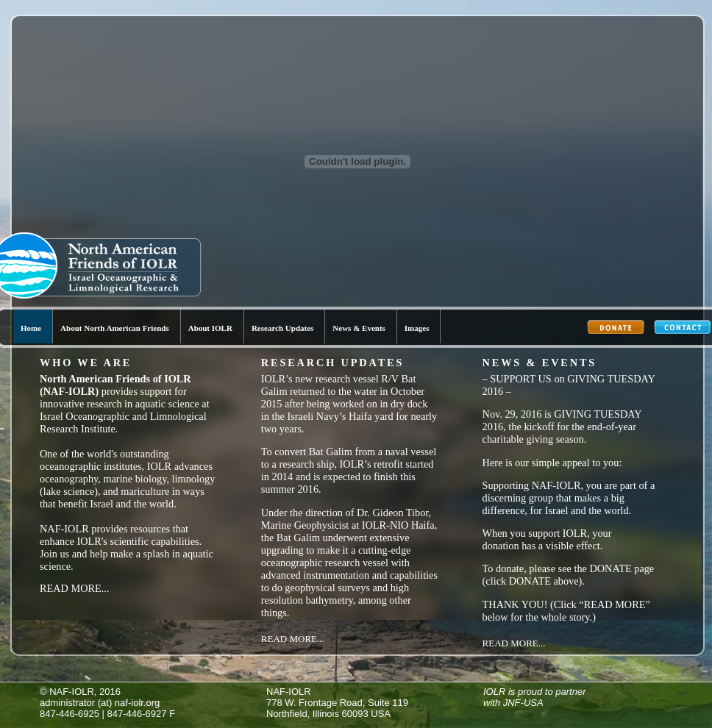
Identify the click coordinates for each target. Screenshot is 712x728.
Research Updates (282, 328)
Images (417, 328)
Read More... (75, 588)
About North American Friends (115, 328)
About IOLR (210, 328)
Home (31, 328)
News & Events (359, 328)
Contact (683, 328)
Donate (616, 328)
